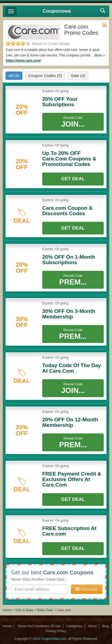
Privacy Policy (56, 631)
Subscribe (87, 589)
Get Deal (73, 179)
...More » (98, 55)
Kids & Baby (25, 610)
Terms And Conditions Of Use (39, 626)
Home (7, 610)
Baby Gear (46, 610)
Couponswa (57, 11)
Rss (105, 25)
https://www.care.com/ (23, 61)
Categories (74, 626)
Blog (106, 626)
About (92, 626)
